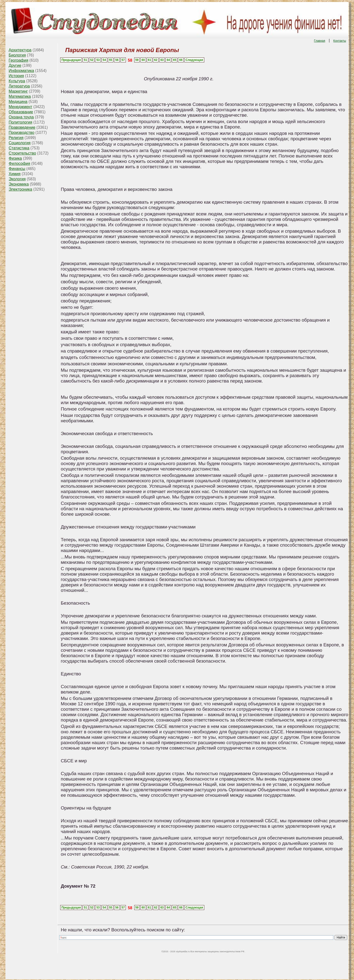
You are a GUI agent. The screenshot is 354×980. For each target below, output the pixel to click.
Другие (15, 65)
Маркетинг (18, 91)
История (16, 76)
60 (143, 60)
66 (181, 60)
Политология (20, 122)
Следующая (194, 60)
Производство (21, 133)
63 (162, 60)
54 (104, 60)
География (18, 60)
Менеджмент (20, 107)
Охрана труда (21, 117)
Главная (320, 41)
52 (92, 60)
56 (117, 60)
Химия (15, 174)
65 (174, 60)
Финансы (17, 169)
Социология (20, 143)
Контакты (340, 41)
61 (149, 60)
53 (98, 60)
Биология (17, 55)
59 (137, 60)
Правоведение (22, 127)
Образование (21, 112)
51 (85, 60)
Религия (16, 138)
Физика (15, 158)
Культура (17, 81)
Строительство (22, 153)
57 (123, 60)
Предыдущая (71, 60)
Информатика (21, 71)
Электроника (20, 189)
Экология (17, 179)
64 (168, 60)
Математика (20, 96)
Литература (19, 86)
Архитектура (20, 50)
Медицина (18, 102)
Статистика (19, 148)
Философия (19, 163)
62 (156, 60)
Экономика (19, 184)
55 (111, 60)
